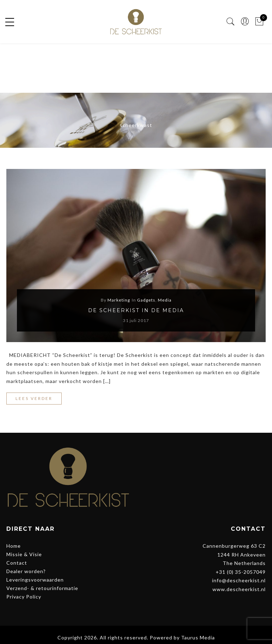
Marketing (119, 300)
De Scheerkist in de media (136, 310)
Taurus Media (198, 637)
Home (14, 546)
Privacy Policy (24, 597)
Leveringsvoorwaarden (35, 580)
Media (165, 300)
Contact (17, 563)
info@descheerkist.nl (239, 580)
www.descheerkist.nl (239, 589)
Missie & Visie (24, 554)
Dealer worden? (26, 571)
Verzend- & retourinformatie (42, 588)
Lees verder (34, 398)
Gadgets (146, 300)
